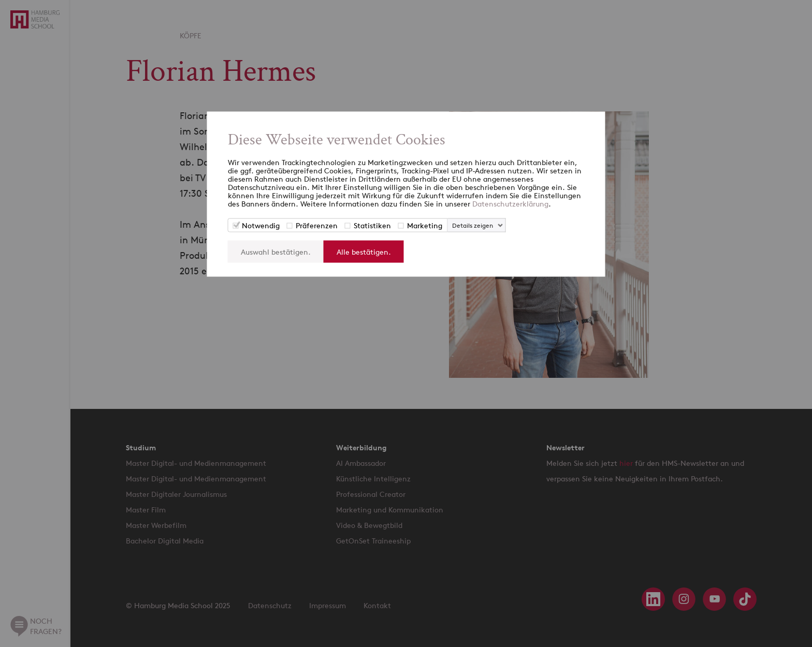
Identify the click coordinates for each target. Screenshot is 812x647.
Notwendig (261, 225)
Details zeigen (473, 225)
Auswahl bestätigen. (276, 252)
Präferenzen (317, 225)
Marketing (425, 225)
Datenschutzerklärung (510, 204)
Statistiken (372, 225)
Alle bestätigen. (364, 252)
